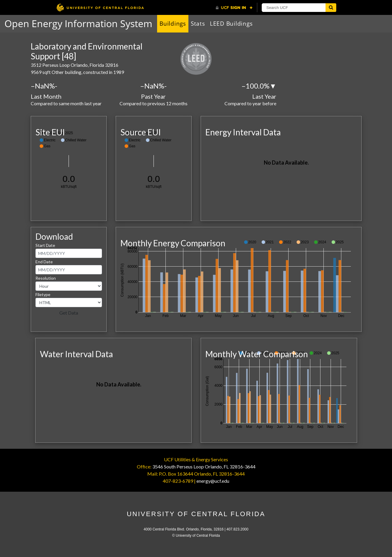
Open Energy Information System (78, 23)
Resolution (46, 278)
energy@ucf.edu (213, 481)
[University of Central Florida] (100, 7)
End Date (44, 262)
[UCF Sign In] (234, 8)
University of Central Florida (196, 514)
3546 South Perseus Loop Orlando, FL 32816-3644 (204, 467)
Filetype (43, 294)
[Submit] (331, 8)
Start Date (45, 245)
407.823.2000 (237, 529)
